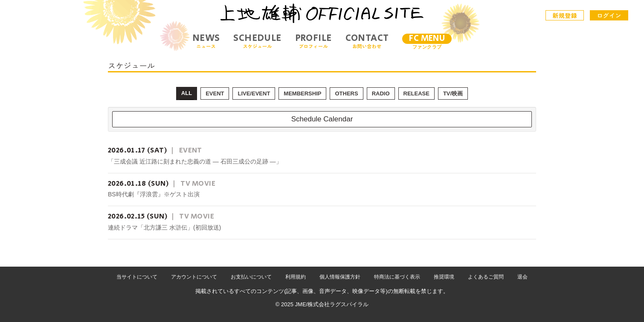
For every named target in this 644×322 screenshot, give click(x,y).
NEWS (206, 41)
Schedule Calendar (322, 119)
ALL (187, 93)
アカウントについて (194, 277)
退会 (522, 277)
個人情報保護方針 (340, 277)
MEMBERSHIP (302, 93)
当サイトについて (137, 277)
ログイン (609, 15)
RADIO (381, 93)
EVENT (215, 93)
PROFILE (313, 41)
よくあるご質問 (486, 277)
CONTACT (367, 41)
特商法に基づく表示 (397, 277)
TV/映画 (453, 93)
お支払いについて (251, 277)
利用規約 (296, 277)
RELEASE (416, 93)
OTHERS (346, 93)
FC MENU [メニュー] (427, 39)
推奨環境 (444, 277)
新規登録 (565, 15)
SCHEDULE (257, 41)
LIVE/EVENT (254, 93)
